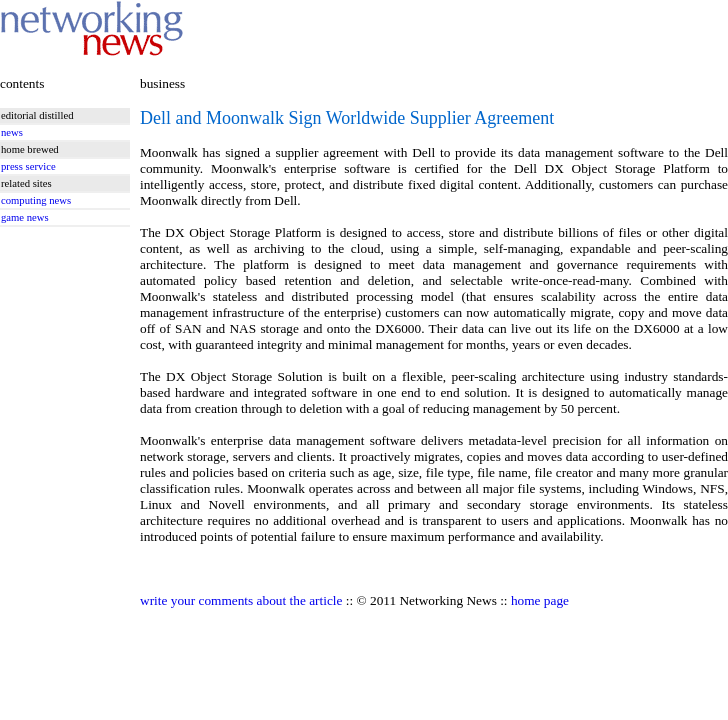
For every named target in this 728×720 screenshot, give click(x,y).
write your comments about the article (241, 600)
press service (28, 166)
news (12, 132)
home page (540, 600)
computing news (36, 200)
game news (25, 217)
